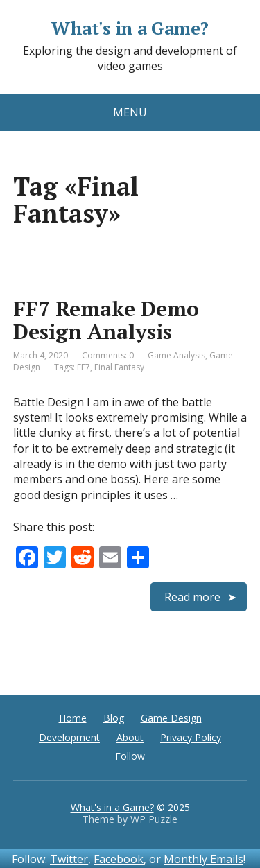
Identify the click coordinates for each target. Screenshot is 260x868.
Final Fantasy (119, 367)
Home (73, 718)
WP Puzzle (154, 819)
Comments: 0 (108, 355)
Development (69, 737)
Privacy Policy (191, 737)
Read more (192, 597)
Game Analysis (176, 355)
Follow (130, 756)
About (130, 737)
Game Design (171, 718)
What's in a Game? (130, 28)
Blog (114, 718)
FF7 (84, 367)
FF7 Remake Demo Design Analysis (106, 320)
